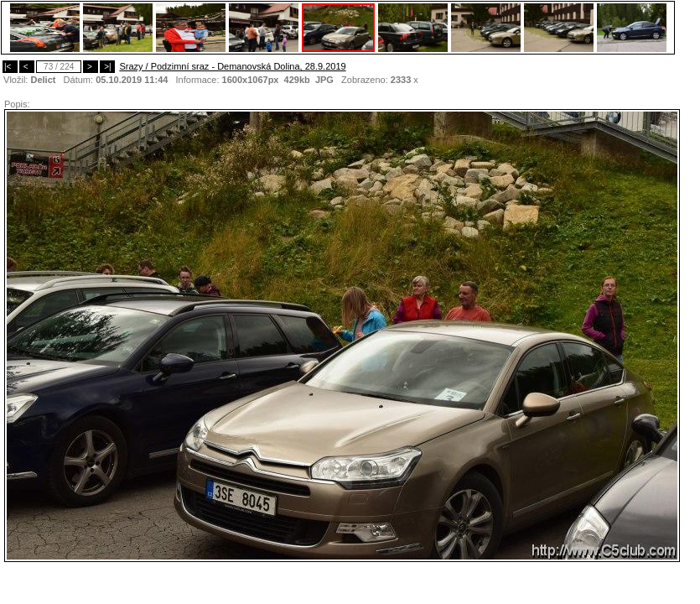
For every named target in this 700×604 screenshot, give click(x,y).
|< (10, 67)
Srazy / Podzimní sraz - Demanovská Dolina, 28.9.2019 (232, 66)
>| (107, 67)
